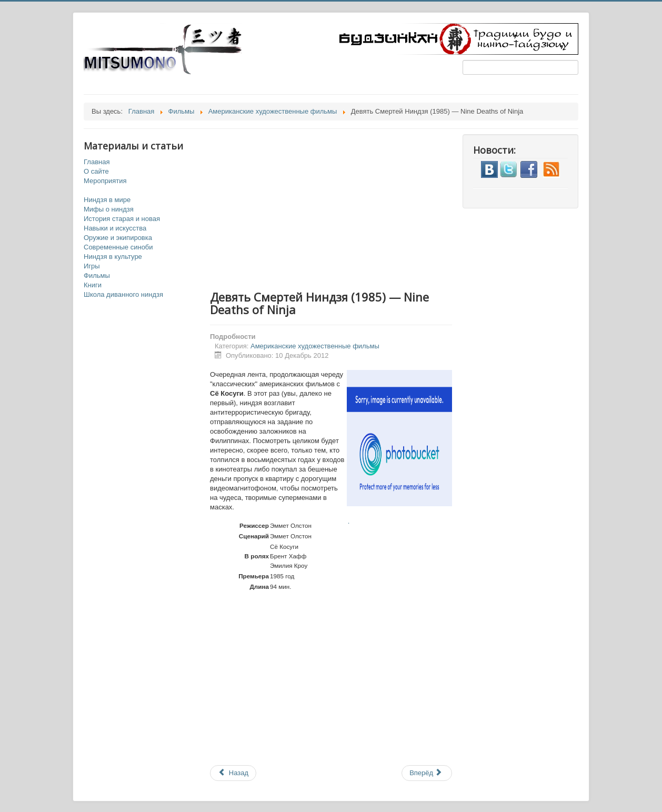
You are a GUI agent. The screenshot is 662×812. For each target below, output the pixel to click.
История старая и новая (122, 219)
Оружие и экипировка (118, 238)
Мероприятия (105, 181)
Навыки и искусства (115, 228)
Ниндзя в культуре (113, 257)
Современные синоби (118, 247)
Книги (93, 285)
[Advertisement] (342, 208)
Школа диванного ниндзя (123, 294)
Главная (97, 162)
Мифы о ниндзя (109, 209)
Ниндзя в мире (107, 200)
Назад (233, 773)
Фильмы (97, 275)
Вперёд (426, 773)
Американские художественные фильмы (315, 346)
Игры (92, 266)
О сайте (96, 171)
